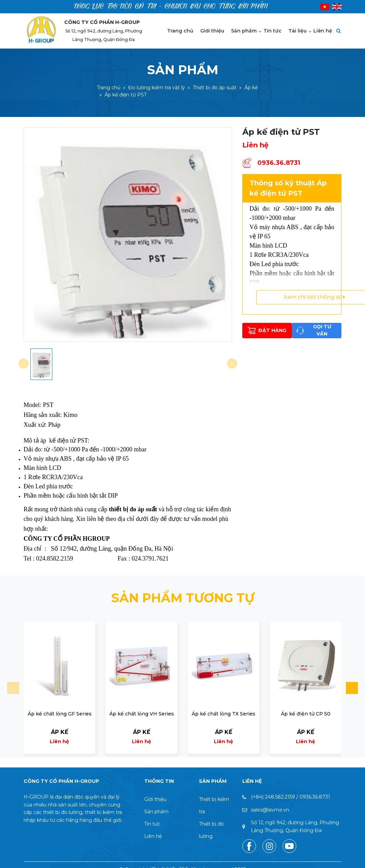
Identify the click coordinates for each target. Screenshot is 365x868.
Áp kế (251, 88)
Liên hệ (323, 31)
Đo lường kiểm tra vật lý (157, 88)
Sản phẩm (244, 31)
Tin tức (273, 31)
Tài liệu (298, 31)
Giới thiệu (212, 31)
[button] (352, 688)
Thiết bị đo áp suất (215, 88)
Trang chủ (180, 31)
